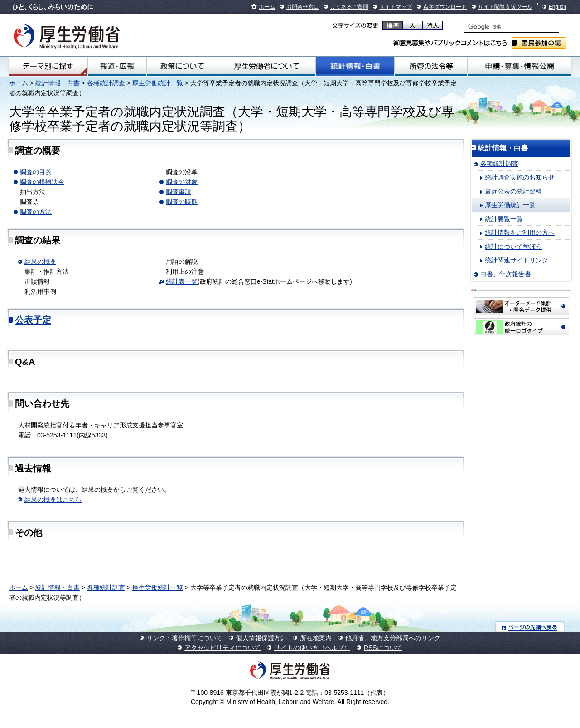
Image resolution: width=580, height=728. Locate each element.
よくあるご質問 (349, 7)
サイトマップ (396, 7)
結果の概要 (40, 262)
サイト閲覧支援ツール (505, 7)
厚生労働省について (266, 66)
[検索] (512, 27)
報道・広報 (117, 66)
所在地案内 (316, 638)
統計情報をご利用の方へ (520, 233)
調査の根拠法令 (42, 182)
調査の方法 (36, 212)
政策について (182, 66)
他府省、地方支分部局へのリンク (393, 638)
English (558, 7)
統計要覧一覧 (504, 219)
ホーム (267, 7)
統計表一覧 (182, 281)
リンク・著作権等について (184, 638)
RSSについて (383, 648)
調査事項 (179, 192)
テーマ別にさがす (48, 66)
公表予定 (33, 320)
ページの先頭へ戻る (530, 627)
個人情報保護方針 (261, 638)
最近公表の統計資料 (513, 191)
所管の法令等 (431, 66)
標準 (393, 25)
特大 (433, 25)
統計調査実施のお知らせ (520, 177)
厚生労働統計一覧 (158, 83)
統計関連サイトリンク (517, 260)
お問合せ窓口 (303, 7)
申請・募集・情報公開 (520, 66)
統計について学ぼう (513, 247)
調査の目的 (36, 172)
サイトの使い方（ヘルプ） (312, 648)
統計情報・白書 (355, 66)
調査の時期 (182, 202)
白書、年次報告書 (506, 274)
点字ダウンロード (445, 7)
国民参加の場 (539, 43)
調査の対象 (182, 182)
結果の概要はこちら (53, 500)
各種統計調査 (106, 83)
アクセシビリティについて (222, 648)
